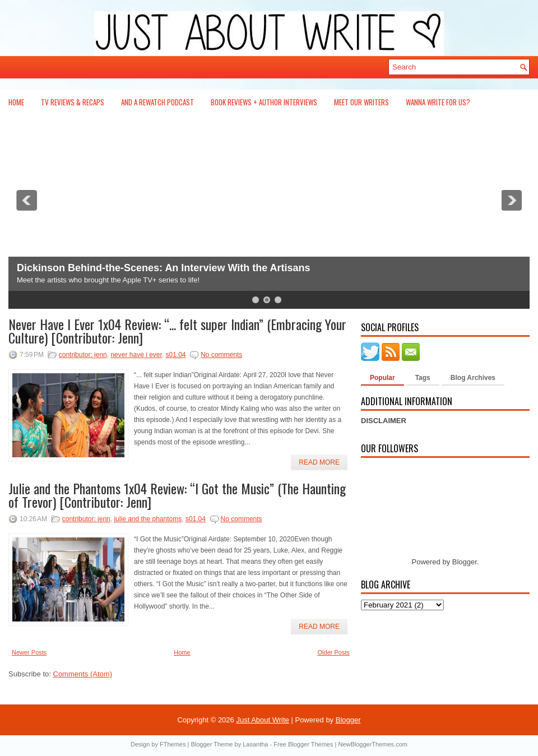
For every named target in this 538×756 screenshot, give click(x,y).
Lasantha (255, 744)
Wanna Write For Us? (438, 102)
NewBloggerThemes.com (373, 744)
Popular (382, 378)
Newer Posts (29, 652)
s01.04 (176, 355)
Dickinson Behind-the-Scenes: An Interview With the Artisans (164, 268)
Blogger (465, 562)
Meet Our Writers (361, 102)
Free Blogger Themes (303, 744)
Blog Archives (473, 378)
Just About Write (262, 720)
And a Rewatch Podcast (157, 102)
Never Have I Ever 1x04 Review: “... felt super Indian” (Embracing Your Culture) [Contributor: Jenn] (177, 331)
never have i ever (136, 355)
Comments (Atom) (83, 674)
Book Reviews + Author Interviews (264, 102)
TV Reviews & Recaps (73, 102)
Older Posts (334, 652)
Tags (423, 378)
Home (16, 102)
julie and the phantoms (148, 519)
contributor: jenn (83, 355)
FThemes (173, 744)
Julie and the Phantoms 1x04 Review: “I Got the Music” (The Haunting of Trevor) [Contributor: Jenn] (177, 495)
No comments (221, 355)
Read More (319, 462)
